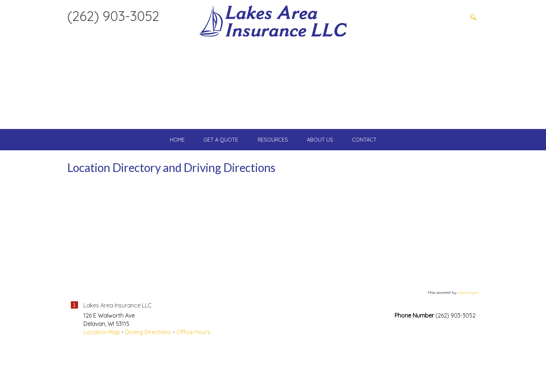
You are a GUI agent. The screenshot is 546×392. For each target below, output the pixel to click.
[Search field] (430, 17)
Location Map (102, 378)
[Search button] (473, 17)
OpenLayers (469, 338)
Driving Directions (148, 378)
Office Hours (193, 378)
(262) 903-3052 (113, 16)
